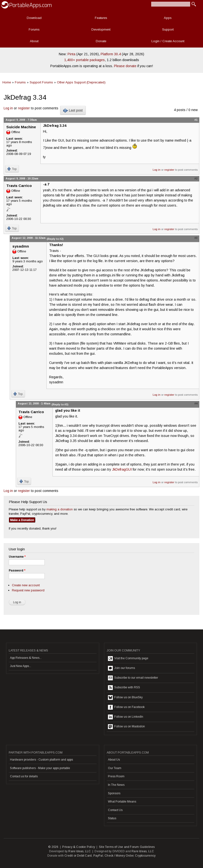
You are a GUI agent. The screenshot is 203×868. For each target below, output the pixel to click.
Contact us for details (24, 776)
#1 (196, 120)
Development (101, 29)
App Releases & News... (26, 658)
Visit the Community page (128, 659)
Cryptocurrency (145, 856)
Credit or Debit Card (78, 856)
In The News (116, 785)
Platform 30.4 (111, 54)
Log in (8, 108)
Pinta (71, 54)
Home (7, 82)
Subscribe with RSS (124, 688)
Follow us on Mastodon (126, 727)
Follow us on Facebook (126, 707)
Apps (168, 18)
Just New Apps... (21, 666)
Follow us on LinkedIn (126, 717)
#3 (196, 238)
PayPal (98, 856)
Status (112, 818)
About (34, 41)
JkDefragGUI (122, 469)
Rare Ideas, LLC (79, 851)
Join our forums (121, 668)
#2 (196, 178)
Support (168, 29)
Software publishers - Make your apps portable (40, 768)
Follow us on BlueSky (125, 698)
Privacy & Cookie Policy (79, 847)
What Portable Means (122, 802)
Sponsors (114, 793)
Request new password (28, 590)
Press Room (116, 776)
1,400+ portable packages (84, 60)
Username (17, 557)
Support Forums (41, 82)
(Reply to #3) (60, 404)
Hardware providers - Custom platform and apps (41, 760)
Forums (34, 29)
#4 (196, 403)
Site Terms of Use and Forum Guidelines (127, 847)
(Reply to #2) (55, 239)
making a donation (60, 509)
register (24, 108)
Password (17, 571)
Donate (101, 41)
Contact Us (115, 810)
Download (34, 18)
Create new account (26, 585)
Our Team (115, 768)
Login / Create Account (168, 41)
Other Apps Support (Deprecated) (81, 82)
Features (101, 18)
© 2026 (53, 847)
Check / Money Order (119, 856)
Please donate (125, 66)
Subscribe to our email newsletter (133, 678)
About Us (114, 760)
